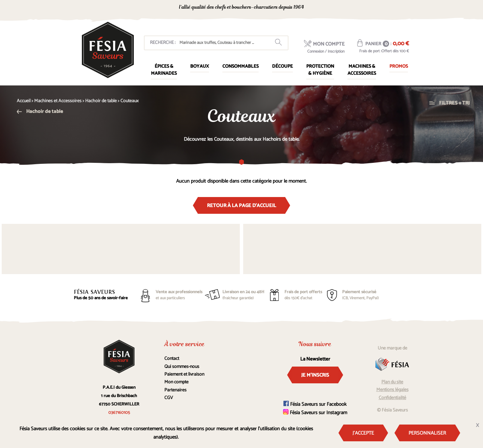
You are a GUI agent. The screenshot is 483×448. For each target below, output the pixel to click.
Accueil (24, 101)
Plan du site (392, 382)
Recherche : (163, 43)
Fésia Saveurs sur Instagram (315, 413)
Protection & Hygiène (320, 70)
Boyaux (200, 67)
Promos (399, 67)
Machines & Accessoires (362, 70)
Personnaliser (427, 433)
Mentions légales (392, 390)
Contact (172, 359)
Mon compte (176, 382)
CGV (169, 398)
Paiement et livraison (184, 374)
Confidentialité (392, 398)
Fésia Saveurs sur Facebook (315, 404)
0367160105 (349, 8)
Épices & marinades (164, 70)
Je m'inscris (315, 375)
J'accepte (363, 433)
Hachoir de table (40, 111)
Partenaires (175, 390)
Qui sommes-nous (182, 367)
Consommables (240, 67)
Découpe (282, 67)
